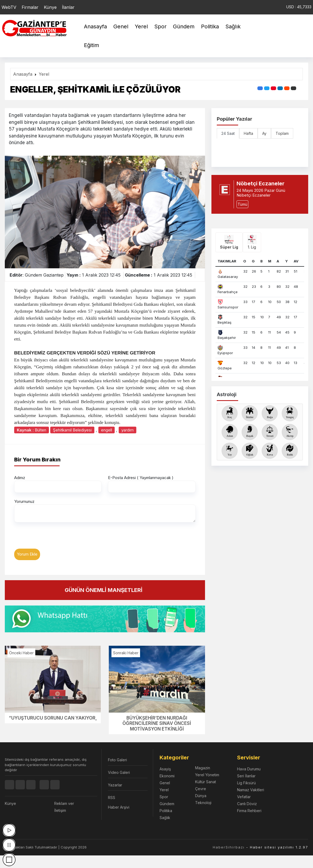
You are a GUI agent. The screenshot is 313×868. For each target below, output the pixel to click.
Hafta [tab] (248, 133)
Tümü (242, 204)
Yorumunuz (24, 501)
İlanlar (68, 7)
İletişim (60, 810)
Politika (210, 26)
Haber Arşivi (119, 807)
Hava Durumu (249, 769)
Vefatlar (244, 797)
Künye (50, 7)
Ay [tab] (264, 133)
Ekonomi (167, 776)
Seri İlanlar (246, 776)
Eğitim (92, 45)
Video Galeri (119, 772)
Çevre (201, 789)
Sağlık (233, 26)
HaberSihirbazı (229, 847)
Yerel (141, 26)
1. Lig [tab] (252, 242)
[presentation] (55, 538)
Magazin (203, 768)
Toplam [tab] (282, 133)
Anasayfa (95, 26)
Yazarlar (115, 785)
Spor (160, 26)
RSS (112, 798)
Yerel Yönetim (207, 775)
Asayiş (165, 769)
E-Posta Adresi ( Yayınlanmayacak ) (141, 478)
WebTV (9, 7)
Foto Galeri (117, 760)
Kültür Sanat (206, 782)
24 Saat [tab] (228, 133)
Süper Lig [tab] (229, 242)
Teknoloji (203, 803)
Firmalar (30, 7)
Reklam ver (64, 803)
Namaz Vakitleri (251, 790)
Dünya (201, 796)
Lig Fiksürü (246, 783)
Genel (121, 26)
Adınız (20, 478)
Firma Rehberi (249, 811)
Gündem (184, 26)
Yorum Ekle (27, 554)
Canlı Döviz (247, 804)
